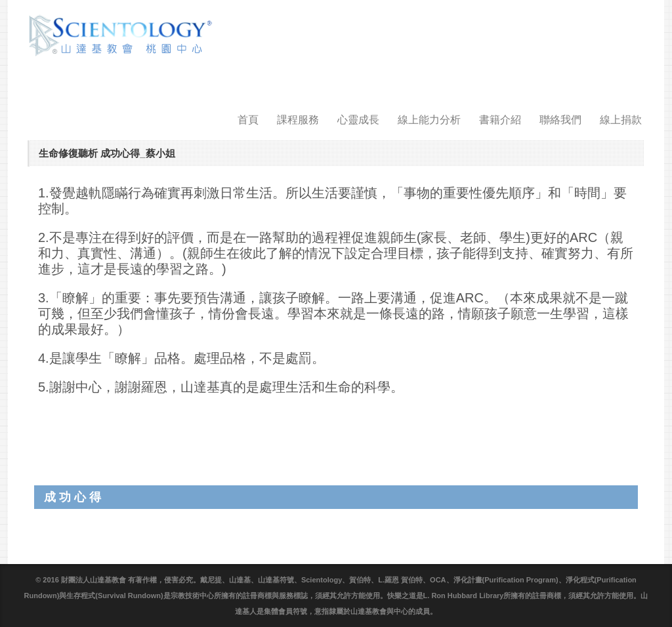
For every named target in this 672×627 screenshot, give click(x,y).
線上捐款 (621, 120)
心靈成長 (358, 120)
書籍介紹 (500, 120)
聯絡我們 (560, 120)
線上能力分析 (429, 120)
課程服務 (298, 120)
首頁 (248, 120)
